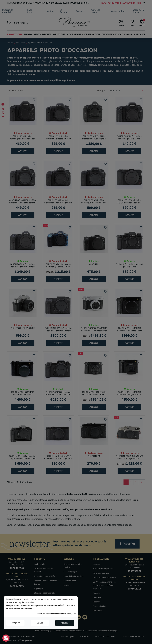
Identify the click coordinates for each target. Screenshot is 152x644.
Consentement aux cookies (6, 638)
